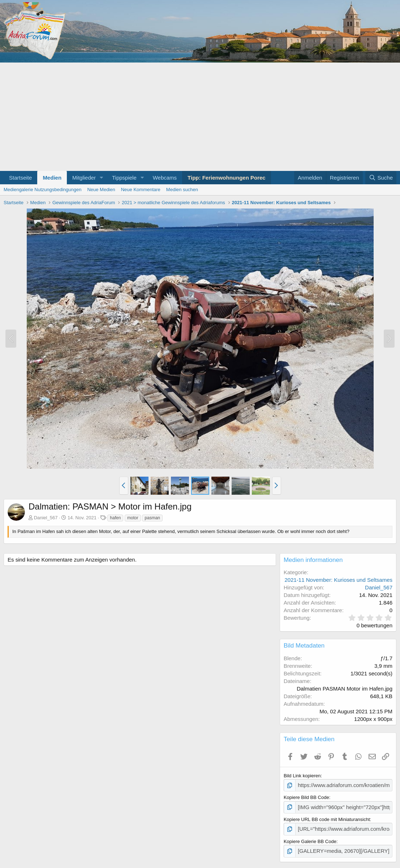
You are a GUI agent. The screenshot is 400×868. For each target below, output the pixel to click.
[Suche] (381, 178)
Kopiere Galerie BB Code (310, 839)
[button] (102, 178)
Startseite (20, 178)
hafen (115, 518)
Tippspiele (124, 178)
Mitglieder (84, 178)
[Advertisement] (200, 117)
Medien (52, 178)
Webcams (165, 178)
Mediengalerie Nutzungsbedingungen (42, 190)
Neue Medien (101, 190)
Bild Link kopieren (302, 776)
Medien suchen (182, 190)
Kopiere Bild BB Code (306, 797)
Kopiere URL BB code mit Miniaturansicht (327, 818)
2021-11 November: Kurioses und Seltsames (339, 580)
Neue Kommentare (141, 190)
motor (133, 518)
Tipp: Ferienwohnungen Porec (227, 178)
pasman (152, 518)
